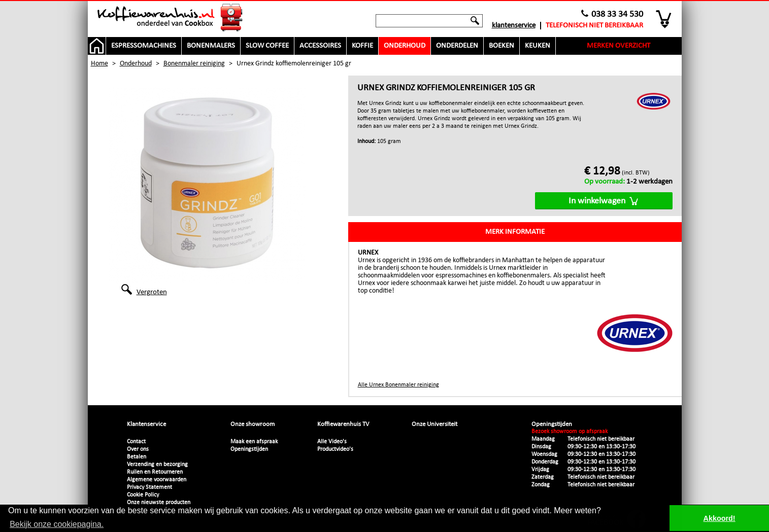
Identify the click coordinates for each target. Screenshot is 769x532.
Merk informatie (515, 232)
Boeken (501, 46)
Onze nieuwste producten (159, 503)
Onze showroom (253, 424)
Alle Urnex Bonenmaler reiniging (398, 385)
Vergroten (152, 292)
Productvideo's (335, 449)
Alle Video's (332, 442)
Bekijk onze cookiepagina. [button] (57, 524)
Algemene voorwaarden (157, 480)
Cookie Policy (143, 495)
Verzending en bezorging (157, 465)
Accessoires (320, 46)
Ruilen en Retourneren (155, 472)
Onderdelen (457, 46)
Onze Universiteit (434, 424)
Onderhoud (405, 46)
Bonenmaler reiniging (194, 64)
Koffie (362, 46)
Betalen (137, 457)
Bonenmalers (211, 46)
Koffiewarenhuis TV (343, 424)
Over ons (138, 449)
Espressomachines (144, 46)
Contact (136, 442)
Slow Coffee (267, 46)
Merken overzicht (618, 46)
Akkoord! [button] (720, 518)
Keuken (538, 46)
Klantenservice (514, 26)
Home (99, 64)
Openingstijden (249, 449)
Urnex (368, 253)
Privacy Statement (149, 487)
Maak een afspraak (254, 442)
